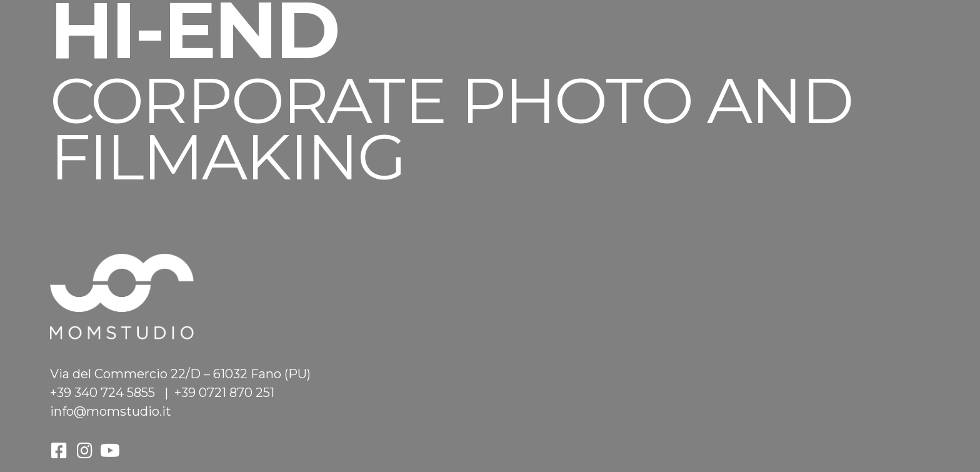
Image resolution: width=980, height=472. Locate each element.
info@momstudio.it (111, 411)
